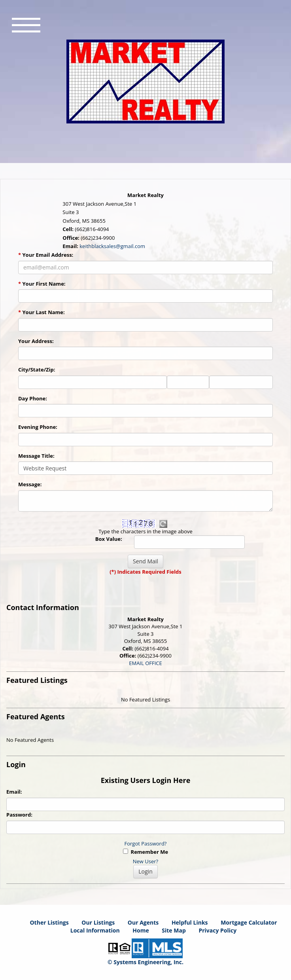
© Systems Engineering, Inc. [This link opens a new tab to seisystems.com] (145, 962)
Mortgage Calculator (249, 922)
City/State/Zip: (37, 370)
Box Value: (109, 539)
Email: (14, 792)
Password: (19, 815)
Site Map (174, 930)
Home (141, 930)
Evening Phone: (38, 427)
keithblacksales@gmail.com (112, 246)
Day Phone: (33, 398)
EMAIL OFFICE (145, 663)
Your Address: (36, 341)
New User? (145, 861)
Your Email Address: (46, 255)
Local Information (95, 930)
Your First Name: (42, 284)
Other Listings (49, 922)
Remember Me (145, 852)
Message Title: (36, 456)
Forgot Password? (146, 844)
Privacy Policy (217, 930)
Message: (30, 484)
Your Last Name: (42, 312)
